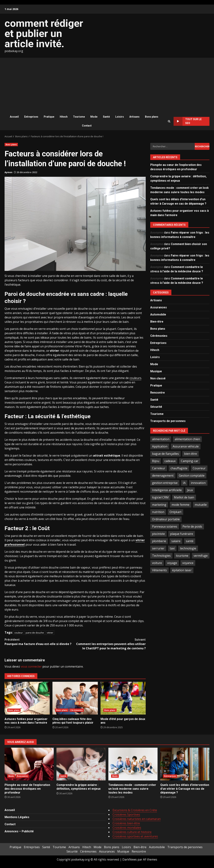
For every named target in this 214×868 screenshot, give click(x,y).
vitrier (50, 633)
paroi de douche (35, 633)
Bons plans (152, 117)
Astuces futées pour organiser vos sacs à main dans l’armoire (27, 698)
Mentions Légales (17, 817)
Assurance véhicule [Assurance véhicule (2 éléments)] (186, 446)
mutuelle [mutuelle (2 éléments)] (201, 505)
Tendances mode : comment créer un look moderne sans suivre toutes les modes (133, 764)
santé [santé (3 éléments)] (190, 541)
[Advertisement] (107, 85)
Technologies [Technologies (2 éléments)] (161, 556)
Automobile (158, 314)
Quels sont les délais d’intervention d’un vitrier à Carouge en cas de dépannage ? (185, 764)
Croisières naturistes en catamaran (137, 819)
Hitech (64, 117)
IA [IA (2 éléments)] (184, 483)
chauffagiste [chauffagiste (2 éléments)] (179, 468)
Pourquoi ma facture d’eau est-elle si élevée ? (40, 642)
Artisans (134, 117)
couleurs (135, 378)
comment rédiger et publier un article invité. (44, 33)
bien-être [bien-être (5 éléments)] (191, 454)
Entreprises (31, 117)
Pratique (49, 117)
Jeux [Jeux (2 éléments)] (190, 490)
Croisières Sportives (126, 814)
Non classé (158, 378)
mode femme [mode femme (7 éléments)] (180, 505)
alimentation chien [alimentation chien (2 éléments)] (187, 439)
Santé (106, 117)
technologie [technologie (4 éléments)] (188, 548)
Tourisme (79, 117)
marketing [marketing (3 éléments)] (159, 505)
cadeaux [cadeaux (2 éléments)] (170, 461)
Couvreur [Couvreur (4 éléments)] (199, 468)
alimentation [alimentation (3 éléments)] (161, 439)
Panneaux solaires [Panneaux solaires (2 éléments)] (165, 526)
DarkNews (130, 859)
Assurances (159, 307)
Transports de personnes (168, 421)
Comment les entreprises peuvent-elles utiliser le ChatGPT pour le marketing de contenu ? (111, 644)
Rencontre (158, 393)
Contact (87, 126)
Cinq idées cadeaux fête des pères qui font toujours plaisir (75, 698)
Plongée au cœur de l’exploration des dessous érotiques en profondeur (29, 764)
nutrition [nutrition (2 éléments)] (158, 512)
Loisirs (120, 117)
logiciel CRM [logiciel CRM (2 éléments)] (160, 497)
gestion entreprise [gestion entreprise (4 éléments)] (165, 483)
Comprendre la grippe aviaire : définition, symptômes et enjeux (81, 764)
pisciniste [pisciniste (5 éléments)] (158, 534)
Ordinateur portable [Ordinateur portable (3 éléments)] (166, 519)
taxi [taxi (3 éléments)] (172, 548)
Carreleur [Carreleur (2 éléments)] (159, 468)
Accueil (14, 117)
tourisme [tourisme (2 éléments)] (182, 556)
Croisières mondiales (127, 828)
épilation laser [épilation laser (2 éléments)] (182, 570)
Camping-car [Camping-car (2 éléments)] (190, 461)
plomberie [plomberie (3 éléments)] (159, 541)
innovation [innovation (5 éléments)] (198, 483)
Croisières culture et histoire (132, 832)
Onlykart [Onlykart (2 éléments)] (175, 512)
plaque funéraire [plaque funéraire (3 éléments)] (182, 534)
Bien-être (157, 322)
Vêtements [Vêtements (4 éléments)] (159, 570)
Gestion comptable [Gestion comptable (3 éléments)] (192, 476)
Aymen (8, 172)
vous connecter (31, 666)
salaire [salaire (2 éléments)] (176, 541)
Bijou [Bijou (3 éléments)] (156, 461)
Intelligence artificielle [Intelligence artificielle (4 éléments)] (167, 490)
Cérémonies (77, 710)
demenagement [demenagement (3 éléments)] (163, 476)
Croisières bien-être (126, 823)
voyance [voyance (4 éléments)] (188, 563)
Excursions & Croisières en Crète (135, 810)
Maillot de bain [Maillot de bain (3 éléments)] (184, 497)
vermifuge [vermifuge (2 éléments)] (201, 556)
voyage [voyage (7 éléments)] (172, 563)
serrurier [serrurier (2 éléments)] (158, 548)
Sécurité (156, 407)
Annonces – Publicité (19, 831)
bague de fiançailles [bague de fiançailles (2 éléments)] (165, 454)
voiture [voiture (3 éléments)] (157, 563)
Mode (94, 117)
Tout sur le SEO (188, 121)
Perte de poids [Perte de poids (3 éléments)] (192, 526)
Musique (156, 371)
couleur (19, 633)
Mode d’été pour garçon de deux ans (123, 698)
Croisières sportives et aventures (135, 836)
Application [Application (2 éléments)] (160, 446)
